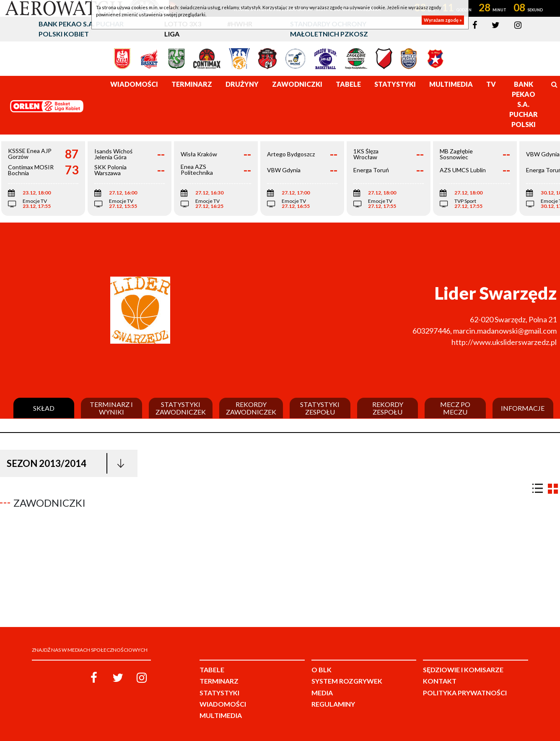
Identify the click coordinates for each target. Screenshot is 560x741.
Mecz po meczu (455, 408)
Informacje (523, 408)
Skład (44, 408)
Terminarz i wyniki (111, 408)
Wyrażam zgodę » (443, 20)
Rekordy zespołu (388, 408)
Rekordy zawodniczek (251, 408)
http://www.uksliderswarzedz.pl (504, 342)
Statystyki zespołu (320, 408)
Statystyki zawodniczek (181, 408)
